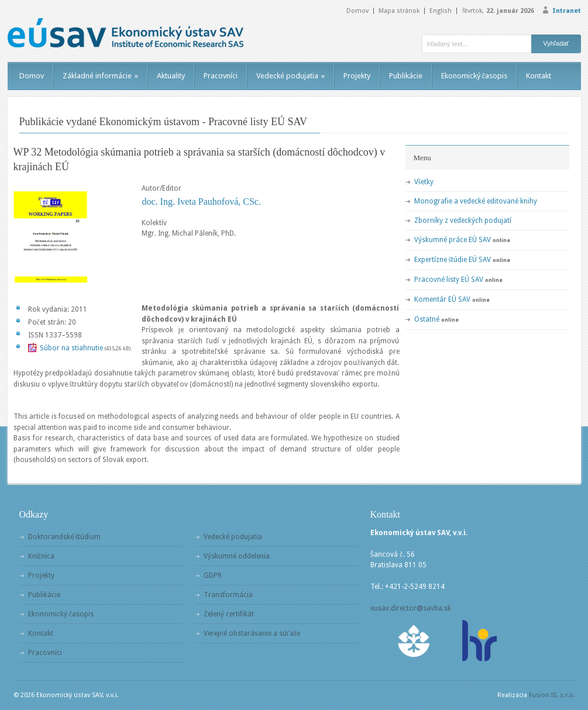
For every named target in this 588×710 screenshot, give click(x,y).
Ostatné (427, 319)
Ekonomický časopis (474, 76)
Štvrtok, (498, 11)
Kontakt (539, 76)
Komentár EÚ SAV (442, 299)
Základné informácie (100, 76)
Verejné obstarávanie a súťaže (252, 633)
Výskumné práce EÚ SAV (453, 240)
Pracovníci (221, 76)
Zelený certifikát (229, 614)
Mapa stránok (399, 11)
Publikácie (406, 76)
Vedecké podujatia (290, 76)
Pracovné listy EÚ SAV (449, 280)
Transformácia (228, 595)
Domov (357, 11)
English (441, 11)
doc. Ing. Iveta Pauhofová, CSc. (201, 201)
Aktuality (171, 76)
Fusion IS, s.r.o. (552, 695)
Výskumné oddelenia (237, 556)
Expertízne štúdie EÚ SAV (453, 260)
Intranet (567, 11)
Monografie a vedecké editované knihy (476, 201)
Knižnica (41, 556)
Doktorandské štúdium (65, 537)
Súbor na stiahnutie (71, 348)
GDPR (213, 575)
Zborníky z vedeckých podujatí (463, 220)
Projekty (357, 76)
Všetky (424, 182)
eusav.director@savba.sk (411, 608)
